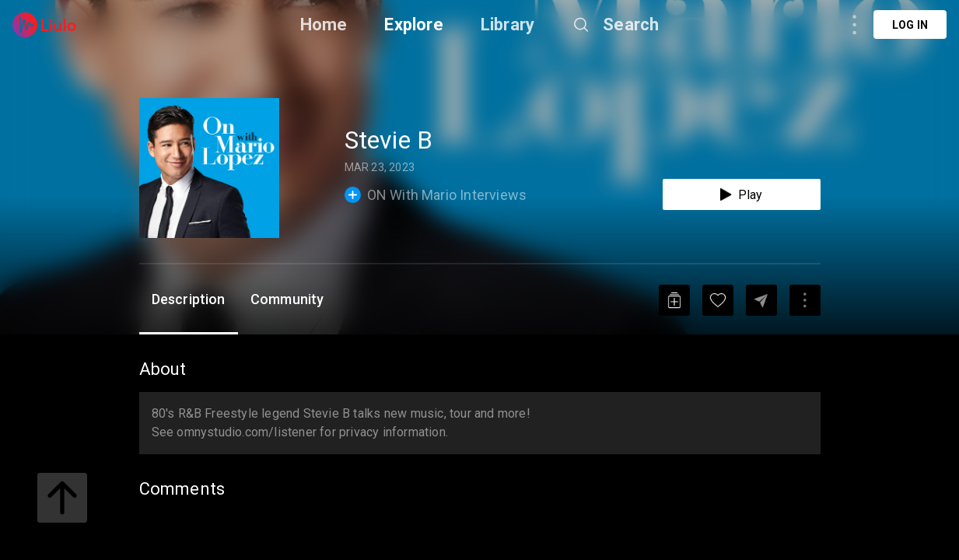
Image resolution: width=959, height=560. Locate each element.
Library (507, 24)
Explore (413, 24)
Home (324, 24)
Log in (910, 25)
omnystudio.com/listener (247, 432)
